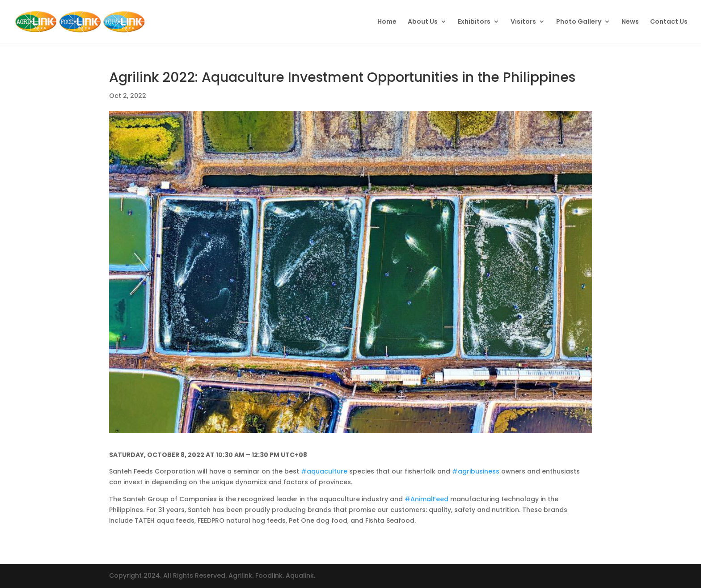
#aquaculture (324, 471)
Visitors (523, 22)
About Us (423, 22)
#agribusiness (476, 471)
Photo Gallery (579, 22)
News (630, 22)
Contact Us (669, 22)
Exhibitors (474, 22)
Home (387, 22)
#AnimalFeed (427, 499)
